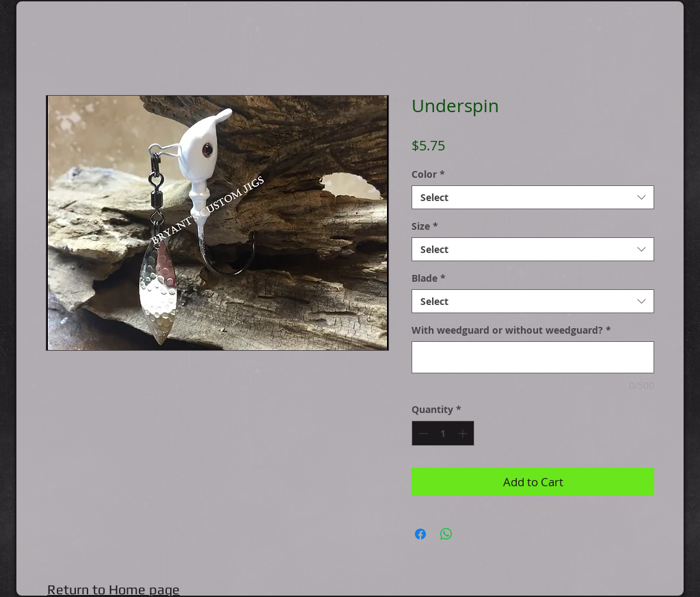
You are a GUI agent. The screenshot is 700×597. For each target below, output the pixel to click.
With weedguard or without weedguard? (511, 330)
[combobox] (533, 197)
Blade (429, 278)
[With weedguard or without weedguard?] (533, 357)
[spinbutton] (443, 433)
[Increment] (464, 433)
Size (425, 226)
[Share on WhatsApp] (446, 534)
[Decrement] (422, 433)
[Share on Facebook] (420, 534)
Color (428, 174)
